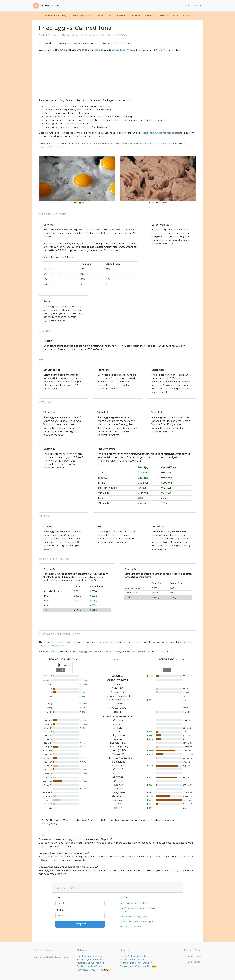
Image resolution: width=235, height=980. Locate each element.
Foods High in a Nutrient (90, 959)
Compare (80, 924)
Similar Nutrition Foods (90, 966)
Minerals (136, 16)
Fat (111, 16)
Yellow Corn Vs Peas (131, 926)
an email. (62, 147)
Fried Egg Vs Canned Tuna (134, 903)
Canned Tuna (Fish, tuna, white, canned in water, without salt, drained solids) (139, 143)
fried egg (98, 50)
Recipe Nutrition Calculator (135, 956)
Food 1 (59, 897)
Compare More (182, 16)
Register (197, 6)
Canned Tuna (156, 203)
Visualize (164, 16)
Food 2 (59, 910)
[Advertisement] (117, 75)
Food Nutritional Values (90, 956)
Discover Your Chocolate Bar (138, 966)
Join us (38, 957)
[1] (181, 49)
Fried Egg (76, 203)
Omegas (150, 16)
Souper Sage (45, 6)
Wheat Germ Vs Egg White (135, 917)
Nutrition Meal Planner (132, 959)
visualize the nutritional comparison (160, 133)
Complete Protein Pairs (93, 970)
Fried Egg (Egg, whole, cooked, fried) (88, 143)
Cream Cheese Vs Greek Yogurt (137, 922)
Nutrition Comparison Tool (92, 963)
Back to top (194, 962)
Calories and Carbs (81, 16)
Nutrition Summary (56, 16)
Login (187, 6)
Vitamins (122, 16)
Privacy (198, 956)
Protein (100, 16)
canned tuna (118, 50)
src (83, 203)
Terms (191, 956)
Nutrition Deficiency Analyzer (136, 963)
